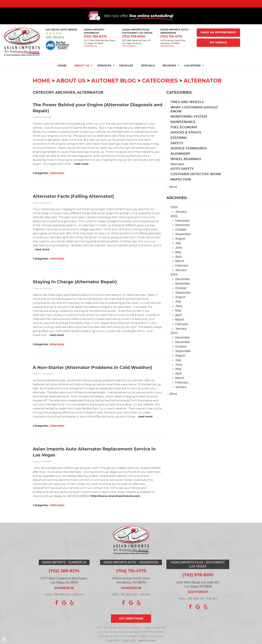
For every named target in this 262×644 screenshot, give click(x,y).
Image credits (129, 640)
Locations (192, 74)
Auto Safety (182, 178)
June (179, 256)
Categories (160, 90)
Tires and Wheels (187, 111)
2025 (174, 225)
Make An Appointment (218, 41)
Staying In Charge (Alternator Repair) (75, 291)
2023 (174, 342)
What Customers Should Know (194, 118)
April (178, 265)
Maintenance (183, 131)
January (181, 220)
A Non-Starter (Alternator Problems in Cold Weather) (92, 377)
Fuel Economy (184, 136)
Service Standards (189, 157)
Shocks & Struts (186, 141)
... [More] (172, 196)
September (183, 243)
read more (81, 173)
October (181, 238)
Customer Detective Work (196, 183)
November (183, 234)
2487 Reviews (55, 46)
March (180, 270)
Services (104, 74)
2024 (174, 283)
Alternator (203, 90)
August (180, 247)
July (178, 252)
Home (62, 74)
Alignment (180, 163)
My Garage (218, 52)
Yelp (72, 603)
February (182, 274)
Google (64, 603)
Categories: (179, 101)
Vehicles (126, 74)
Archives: (177, 207)
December (183, 229)
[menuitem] (64, 74)
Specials (148, 74)
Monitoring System (189, 126)
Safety (177, 152)
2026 (174, 216)
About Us (82, 74)
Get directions (131, 619)
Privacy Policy (113, 640)
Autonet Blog (114, 90)
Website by (147, 641)
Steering (179, 147)
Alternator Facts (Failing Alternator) (73, 205)
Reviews (169, 74)
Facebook (56, 603)
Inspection (181, 188)
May (178, 261)
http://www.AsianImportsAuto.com (115, 505)
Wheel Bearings (186, 168)
